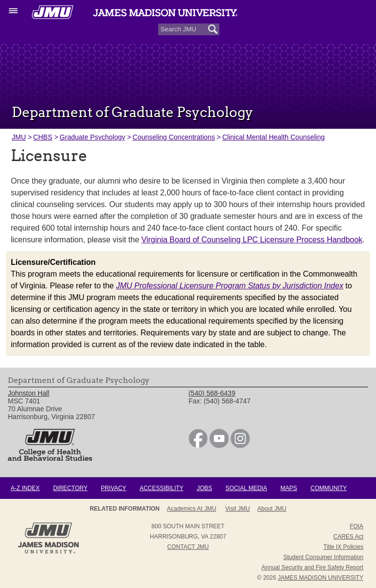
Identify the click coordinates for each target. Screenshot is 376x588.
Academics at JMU (192, 509)
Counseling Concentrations (174, 137)
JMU (19, 137)
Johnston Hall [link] (29, 393)
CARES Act (348, 537)
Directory (70, 488)
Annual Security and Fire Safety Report (312, 567)
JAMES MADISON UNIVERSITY (320, 578)
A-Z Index (25, 488)
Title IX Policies (344, 547)
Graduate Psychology (93, 137)
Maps (289, 488)
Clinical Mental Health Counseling (273, 137)
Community (329, 488)
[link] (198, 446)
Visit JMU (237, 509)
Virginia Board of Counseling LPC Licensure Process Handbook (252, 240)
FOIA (356, 526)
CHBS (43, 137)
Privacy (114, 488)
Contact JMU (188, 547)
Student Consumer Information (323, 557)
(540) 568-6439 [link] (212, 393)
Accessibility (161, 488)
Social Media (247, 488)
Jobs (204, 488)
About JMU (272, 509)
